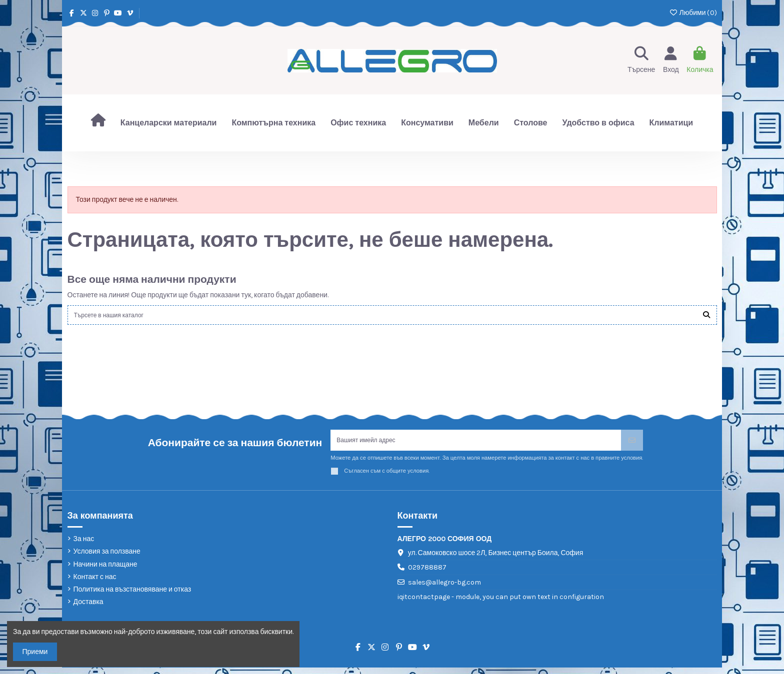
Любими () (693, 13)
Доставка (88, 608)
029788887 (427, 574)
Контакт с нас (95, 583)
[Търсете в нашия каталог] (706, 317)
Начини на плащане (105, 571)
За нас (84, 545)
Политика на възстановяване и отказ (132, 596)
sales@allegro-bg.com (444, 589)
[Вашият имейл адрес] (476, 445)
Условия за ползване (107, 558)
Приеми (35, 652)
